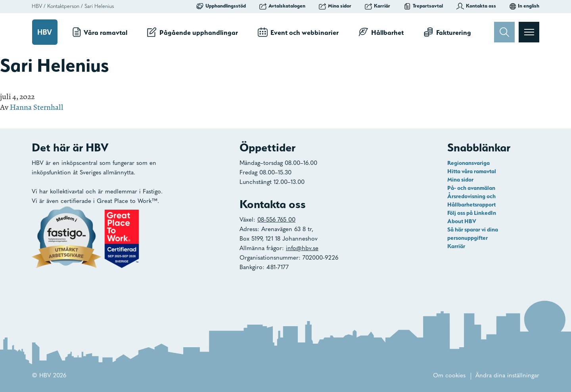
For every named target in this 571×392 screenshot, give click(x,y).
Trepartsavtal (423, 6)
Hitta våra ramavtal (472, 171)
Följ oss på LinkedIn (472, 213)
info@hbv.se (302, 249)
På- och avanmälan (471, 188)
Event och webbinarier (298, 32)
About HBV (462, 221)
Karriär (377, 6)
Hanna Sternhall (37, 107)
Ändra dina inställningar (507, 376)
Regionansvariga (468, 163)
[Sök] (504, 32)
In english (524, 6)
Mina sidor (335, 6)
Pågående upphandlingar (193, 32)
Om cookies (449, 376)
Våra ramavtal (100, 32)
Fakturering (447, 32)
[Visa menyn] (529, 32)
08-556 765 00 (276, 220)
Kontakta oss (476, 6)
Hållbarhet (381, 32)
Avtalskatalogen (282, 6)
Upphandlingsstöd (221, 6)
